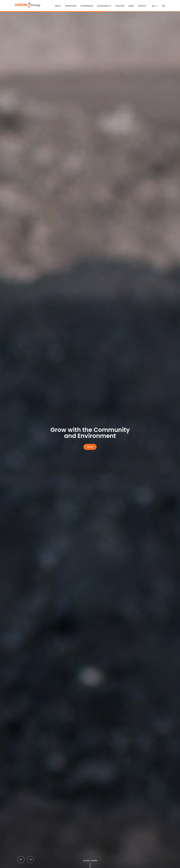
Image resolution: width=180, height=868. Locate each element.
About (58, 6)
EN (153, 6)
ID (157, 6)
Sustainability (104, 6)
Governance (87, 6)
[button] (21, 859)
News (131, 6)
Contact (142, 6)
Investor (120, 6)
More (90, 447)
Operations (71, 6)
